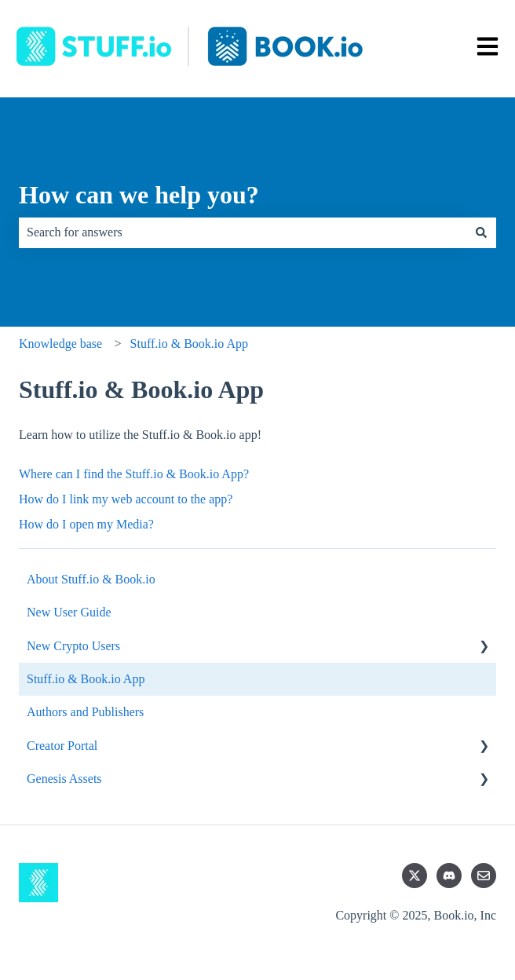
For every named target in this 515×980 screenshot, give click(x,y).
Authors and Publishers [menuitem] (85, 712)
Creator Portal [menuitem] (62, 746)
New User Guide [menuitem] (69, 612)
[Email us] (484, 876)
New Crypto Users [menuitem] (73, 646)
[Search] (481, 232)
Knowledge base (60, 344)
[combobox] (243, 232)
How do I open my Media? (86, 524)
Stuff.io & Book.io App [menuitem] (86, 679)
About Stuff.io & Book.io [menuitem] (91, 579)
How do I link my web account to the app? (126, 499)
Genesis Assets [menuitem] (64, 779)
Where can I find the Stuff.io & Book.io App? (134, 474)
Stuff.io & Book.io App (189, 344)
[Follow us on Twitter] (415, 876)
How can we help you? (139, 195)
